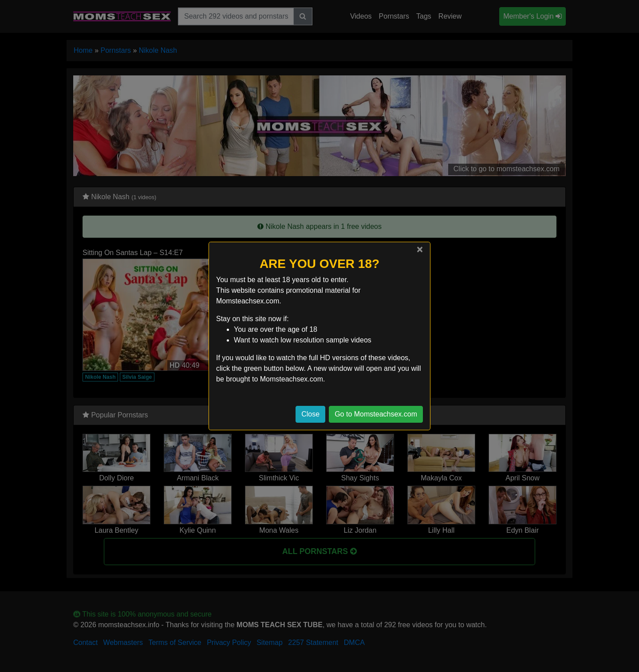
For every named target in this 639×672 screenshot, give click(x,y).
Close (310, 414)
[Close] (420, 249)
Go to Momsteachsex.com (376, 414)
